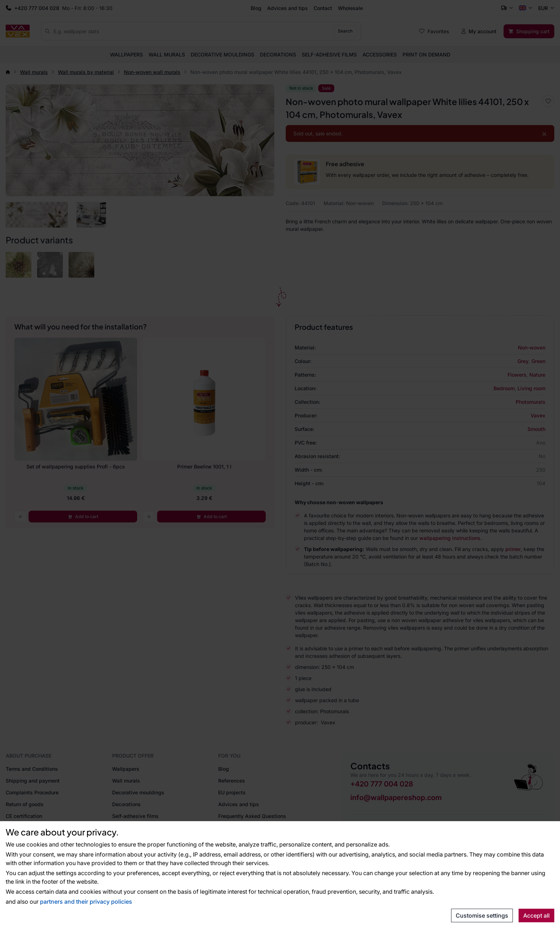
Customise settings (482, 915)
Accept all (536, 915)
